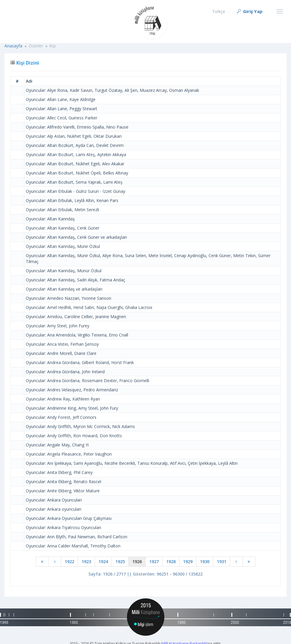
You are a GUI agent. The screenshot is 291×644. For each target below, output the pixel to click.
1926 (137, 562)
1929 (188, 562)
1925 (120, 562)
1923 (86, 562)
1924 (103, 562)
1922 (69, 562)
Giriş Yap (249, 11)
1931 (222, 562)
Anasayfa (13, 46)
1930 (205, 562)
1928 (171, 562)
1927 (154, 562)
